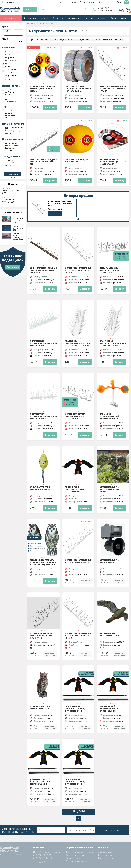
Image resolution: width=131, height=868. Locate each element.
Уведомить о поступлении (85, 581)
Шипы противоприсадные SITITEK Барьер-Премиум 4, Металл (78, 636)
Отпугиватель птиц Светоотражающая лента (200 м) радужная (78, 89)
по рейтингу (96, 40)
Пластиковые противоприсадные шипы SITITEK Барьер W (43, 416)
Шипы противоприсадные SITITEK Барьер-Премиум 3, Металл (113, 89)
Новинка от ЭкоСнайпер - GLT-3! (12, 192)
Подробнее (55, 214)
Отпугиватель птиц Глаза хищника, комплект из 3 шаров (43, 89)
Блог (100, 2)
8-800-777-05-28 (105, 11)
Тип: (5, 107)
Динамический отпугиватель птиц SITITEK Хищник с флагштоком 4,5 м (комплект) (75, 709)
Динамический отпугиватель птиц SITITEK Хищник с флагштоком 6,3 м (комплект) (109, 709)
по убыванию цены (67, 40)
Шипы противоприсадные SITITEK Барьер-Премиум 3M (43, 162)
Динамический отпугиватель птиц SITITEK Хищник (75, 489)
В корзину (50, 107)
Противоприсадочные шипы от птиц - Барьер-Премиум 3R (42, 636)
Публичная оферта (74, 858)
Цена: (5, 27)
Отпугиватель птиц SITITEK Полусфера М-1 (41, 488)
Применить (13, 174)
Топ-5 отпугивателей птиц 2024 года (18, 220)
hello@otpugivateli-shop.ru (46, 852)
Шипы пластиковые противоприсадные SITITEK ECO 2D (75, 416)
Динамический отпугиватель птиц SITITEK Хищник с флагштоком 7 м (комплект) (75, 782)
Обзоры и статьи (13, 213)
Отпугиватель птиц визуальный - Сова (40, 708)
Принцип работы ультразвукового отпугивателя (18, 237)
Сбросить (13, 178)
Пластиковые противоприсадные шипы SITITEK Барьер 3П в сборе (78, 343)
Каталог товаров (106, 855)
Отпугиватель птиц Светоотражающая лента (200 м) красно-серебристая (113, 162)
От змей (45, 18)
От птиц (89, 18)
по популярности (83, 40)
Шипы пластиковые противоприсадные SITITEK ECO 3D (110, 270)
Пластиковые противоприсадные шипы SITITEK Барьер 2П (43, 343)
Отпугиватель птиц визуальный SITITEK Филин (109, 489)
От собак (102, 18)
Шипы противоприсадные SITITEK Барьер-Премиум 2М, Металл (43, 270)
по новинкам (108, 40)
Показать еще (78, 811)
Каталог (30, 9)
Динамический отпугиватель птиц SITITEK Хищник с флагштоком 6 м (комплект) (40, 782)
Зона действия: (11, 157)
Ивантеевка (8, 2)
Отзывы (123, 2)
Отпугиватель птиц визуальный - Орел (109, 634)
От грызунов (30, 18)
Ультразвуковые (119, 18)
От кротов (58, 18)
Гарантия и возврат (107, 858)
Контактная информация (77, 855)
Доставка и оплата (107, 852)
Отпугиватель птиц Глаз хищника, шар (77, 161)
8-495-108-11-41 (105, 8)
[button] (44, 84)
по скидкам (119, 40)
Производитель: (11, 86)
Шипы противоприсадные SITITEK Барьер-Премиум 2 (78, 561)
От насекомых (74, 18)
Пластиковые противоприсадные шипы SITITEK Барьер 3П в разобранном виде (113, 343)
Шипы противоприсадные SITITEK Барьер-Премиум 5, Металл (78, 270)
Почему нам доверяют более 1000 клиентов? (13, 201)
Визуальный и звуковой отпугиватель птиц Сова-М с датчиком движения (43, 562)
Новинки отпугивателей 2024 (18, 228)
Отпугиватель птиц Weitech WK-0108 (109, 561)
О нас (63, 2)
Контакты (110, 2)
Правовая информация (76, 861)
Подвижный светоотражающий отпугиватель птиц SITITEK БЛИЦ (109, 416)
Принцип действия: (13, 139)
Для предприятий (11, 18)
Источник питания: (13, 124)
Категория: (8, 48)
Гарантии (72, 2)
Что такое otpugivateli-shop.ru (79, 852)
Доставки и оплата (87, 2)
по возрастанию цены (49, 40)
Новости (13, 184)
